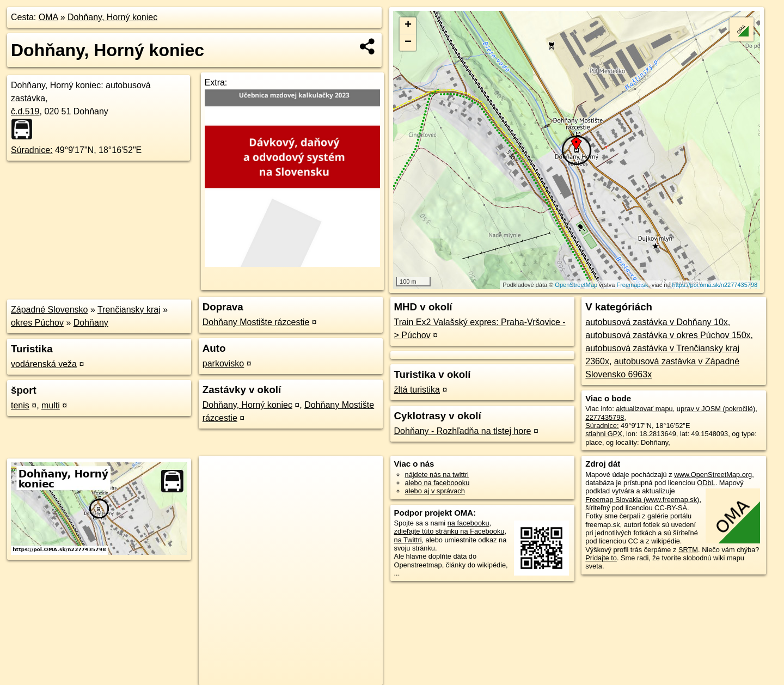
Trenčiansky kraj (129, 310)
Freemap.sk (632, 285)
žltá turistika (417, 390)
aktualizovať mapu (644, 409)
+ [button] (408, 26)
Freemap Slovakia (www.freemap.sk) (642, 500)
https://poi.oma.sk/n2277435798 (715, 285)
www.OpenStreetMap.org (713, 475)
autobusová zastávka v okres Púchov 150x (668, 335)
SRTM (688, 550)
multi (51, 405)
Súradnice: (32, 150)
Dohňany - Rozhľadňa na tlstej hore (463, 431)
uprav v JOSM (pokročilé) (716, 409)
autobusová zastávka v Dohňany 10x (657, 322)
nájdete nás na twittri (437, 475)
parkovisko (223, 363)
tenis (20, 405)
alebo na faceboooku (437, 483)
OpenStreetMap (576, 285)
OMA (48, 17)
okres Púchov (37, 323)
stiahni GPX (604, 434)
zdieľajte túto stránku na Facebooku (449, 531)
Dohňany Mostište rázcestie (256, 322)
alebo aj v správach (435, 491)
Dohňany (91, 323)
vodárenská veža (44, 364)
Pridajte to (601, 558)
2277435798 (605, 417)
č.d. (25, 111)
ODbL (706, 483)
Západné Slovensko (49, 310)
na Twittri (408, 540)
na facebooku (468, 523)
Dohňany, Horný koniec (112, 17)
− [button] (408, 42)
